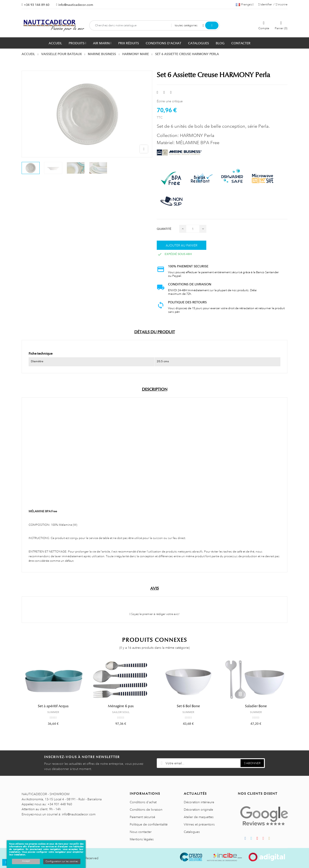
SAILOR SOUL (121, 712)
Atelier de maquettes (199, 817)
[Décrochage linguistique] (245, 4)
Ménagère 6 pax (121, 706)
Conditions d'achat (143, 802)
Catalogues (192, 832)
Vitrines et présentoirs (199, 824)
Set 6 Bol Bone (188, 706)
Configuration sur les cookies (62, 861)
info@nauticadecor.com (76, 5)
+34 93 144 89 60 (37, 5)
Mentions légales (142, 839)
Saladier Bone (256, 706)
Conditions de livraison (146, 810)
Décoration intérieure (199, 802)
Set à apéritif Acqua (53, 706)
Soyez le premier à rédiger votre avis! (155, 614)
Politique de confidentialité (149, 824)
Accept (26, 861)
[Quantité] (193, 229)
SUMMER (53, 712)
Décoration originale (198, 810)
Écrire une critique (170, 101)
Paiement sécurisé (142, 817)
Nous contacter (141, 832)
